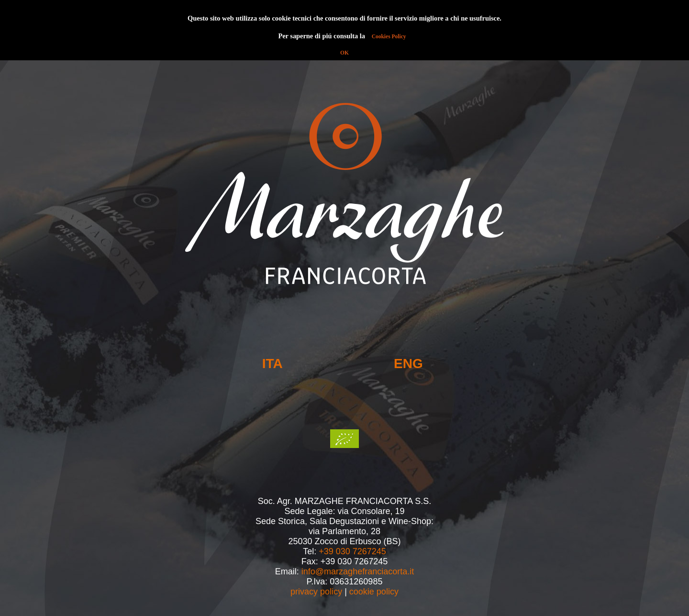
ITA (272, 364)
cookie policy (374, 592)
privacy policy (316, 592)
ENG (408, 364)
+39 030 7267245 (352, 551)
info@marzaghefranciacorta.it (358, 571)
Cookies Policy (389, 36)
